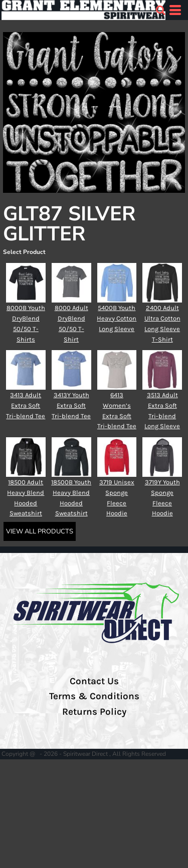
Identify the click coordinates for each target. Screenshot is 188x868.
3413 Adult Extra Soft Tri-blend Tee (26, 405)
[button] (160, 10)
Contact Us (94, 681)
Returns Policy (94, 712)
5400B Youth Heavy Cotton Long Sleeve (117, 318)
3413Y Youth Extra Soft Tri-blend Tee (71, 405)
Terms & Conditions (94, 696)
